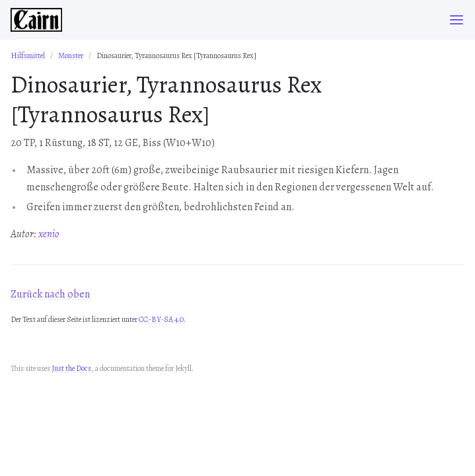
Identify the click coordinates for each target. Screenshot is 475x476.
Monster (71, 56)
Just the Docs (71, 368)
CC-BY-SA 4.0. (162, 319)
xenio (49, 234)
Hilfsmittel (28, 56)
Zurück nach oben (50, 294)
